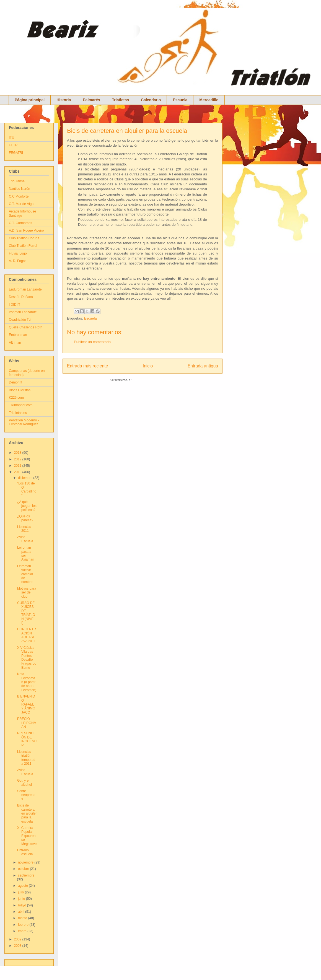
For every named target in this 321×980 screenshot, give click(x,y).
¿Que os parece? (25, 518)
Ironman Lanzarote (23, 312)
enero (23, 931)
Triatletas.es (18, 413)
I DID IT (15, 305)
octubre (24, 869)
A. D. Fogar (17, 261)
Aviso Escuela (25, 539)
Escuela (180, 100)
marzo (23, 918)
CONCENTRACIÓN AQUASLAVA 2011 (27, 635)
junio (22, 899)
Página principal (30, 100)
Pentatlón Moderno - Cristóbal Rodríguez (24, 422)
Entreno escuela (25, 852)
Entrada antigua (203, 366)
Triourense (17, 181)
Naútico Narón (20, 189)
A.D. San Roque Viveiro (26, 230)
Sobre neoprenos (26, 795)
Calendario (151, 100)
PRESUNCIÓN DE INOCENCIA (27, 739)
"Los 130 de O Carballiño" (27, 489)
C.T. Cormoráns (20, 223)
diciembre (26, 478)
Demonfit (15, 382)
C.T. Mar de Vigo (21, 204)
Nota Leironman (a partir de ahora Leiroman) (27, 682)
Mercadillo (209, 100)
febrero (24, 925)
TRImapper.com (21, 405)
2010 (18, 472)
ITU (11, 138)
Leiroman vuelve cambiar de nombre (25, 574)
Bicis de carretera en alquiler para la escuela (127, 131)
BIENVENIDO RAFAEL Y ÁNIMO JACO (26, 704)
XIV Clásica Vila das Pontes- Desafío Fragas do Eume (27, 658)
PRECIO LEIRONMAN (27, 723)
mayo (23, 905)
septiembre (26, 875)
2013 (18, 453)
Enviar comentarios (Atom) (154, 380)
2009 (18, 939)
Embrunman (18, 335)
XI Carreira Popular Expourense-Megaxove (27, 836)
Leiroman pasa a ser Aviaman (26, 553)
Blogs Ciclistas (20, 390)
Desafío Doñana (21, 297)
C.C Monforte (19, 196)
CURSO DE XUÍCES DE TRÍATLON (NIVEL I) (26, 613)
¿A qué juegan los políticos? (27, 506)
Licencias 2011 (24, 529)
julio (21, 892)
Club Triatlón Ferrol (23, 246)
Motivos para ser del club (27, 593)
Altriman (15, 343)
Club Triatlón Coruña (24, 238)
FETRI (14, 145)
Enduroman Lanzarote (25, 289)
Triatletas (121, 100)
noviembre (26, 862)
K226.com (16, 398)
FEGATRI (16, 153)
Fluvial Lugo (18, 253)
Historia (64, 100)
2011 (18, 466)
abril (22, 912)
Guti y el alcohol (24, 782)
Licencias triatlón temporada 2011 (26, 758)
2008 (18, 946)
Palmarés (91, 100)
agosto (23, 886)
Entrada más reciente (87, 366)
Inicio (148, 366)
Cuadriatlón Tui (20, 320)
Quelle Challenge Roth (26, 327)
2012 (18, 459)
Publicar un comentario (92, 342)
